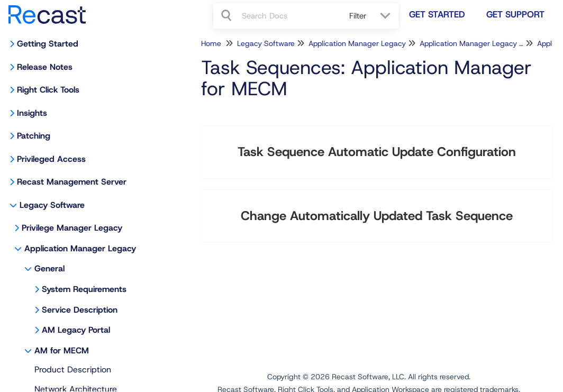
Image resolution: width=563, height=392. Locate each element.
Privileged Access (51, 159)
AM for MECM (62, 350)
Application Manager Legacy (80, 248)
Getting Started (48, 44)
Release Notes (45, 67)
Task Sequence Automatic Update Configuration (377, 152)
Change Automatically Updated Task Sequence (377, 216)
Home (211, 43)
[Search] (228, 16)
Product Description (73, 370)
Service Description (80, 310)
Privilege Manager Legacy (72, 228)
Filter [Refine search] (359, 16)
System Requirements (84, 289)
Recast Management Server (72, 182)
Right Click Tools (48, 90)
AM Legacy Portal (76, 330)
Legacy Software (52, 205)
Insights (32, 113)
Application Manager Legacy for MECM (486, 43)
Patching (34, 136)
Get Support (515, 14)
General (49, 268)
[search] (290, 16)
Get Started (437, 14)
